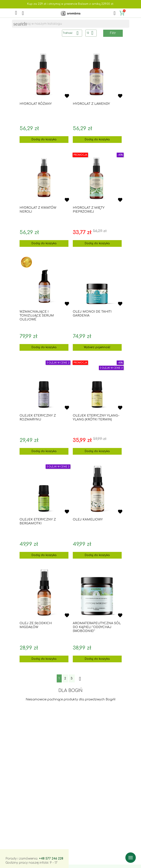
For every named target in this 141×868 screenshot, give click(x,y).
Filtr (113, 33)
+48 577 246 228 (51, 859)
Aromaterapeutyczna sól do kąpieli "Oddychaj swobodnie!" (97, 627)
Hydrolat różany (36, 104)
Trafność (72, 33)
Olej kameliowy (88, 520)
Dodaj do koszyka (44, 139)
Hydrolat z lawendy (91, 104)
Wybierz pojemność (97, 347)
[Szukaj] (71, 24)
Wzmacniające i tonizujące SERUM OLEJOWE (37, 316)
